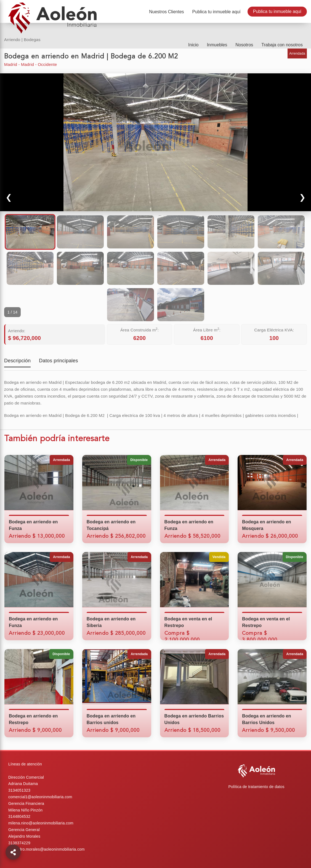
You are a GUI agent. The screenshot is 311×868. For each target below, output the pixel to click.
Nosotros (244, 45)
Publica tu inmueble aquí (277, 11)
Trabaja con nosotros (282, 45)
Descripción (17, 361)
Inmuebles (217, 45)
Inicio (193, 45)
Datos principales (58, 361)
